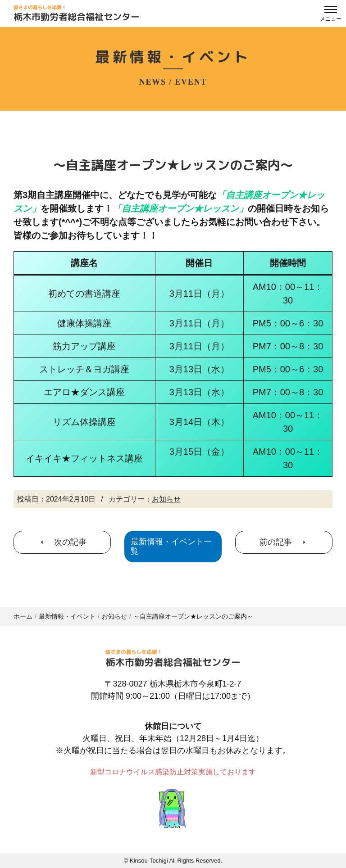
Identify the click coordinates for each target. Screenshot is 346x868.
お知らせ (166, 499)
